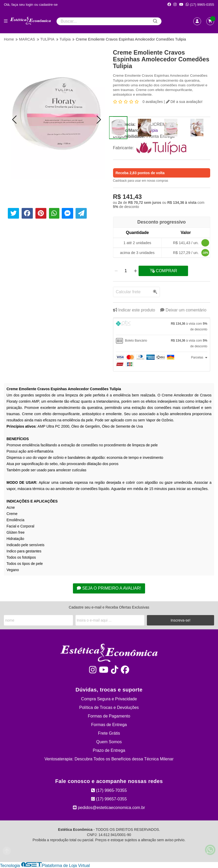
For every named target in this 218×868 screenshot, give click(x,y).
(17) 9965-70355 (109, 790)
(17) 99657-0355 (109, 799)
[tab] (162, 327)
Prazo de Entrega (109, 750)
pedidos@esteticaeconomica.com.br (109, 808)
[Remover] (116, 271)
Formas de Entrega (109, 725)
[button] (14, 120)
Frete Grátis (109, 733)
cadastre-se (48, 5)
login (30, 5)
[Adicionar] (135, 271)
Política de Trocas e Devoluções (109, 707)
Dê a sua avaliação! (184, 102)
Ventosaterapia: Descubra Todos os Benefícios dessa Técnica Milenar (109, 759)
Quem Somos (109, 742)
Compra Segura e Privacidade (109, 699)
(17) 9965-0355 (200, 5)
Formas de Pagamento (109, 716)
